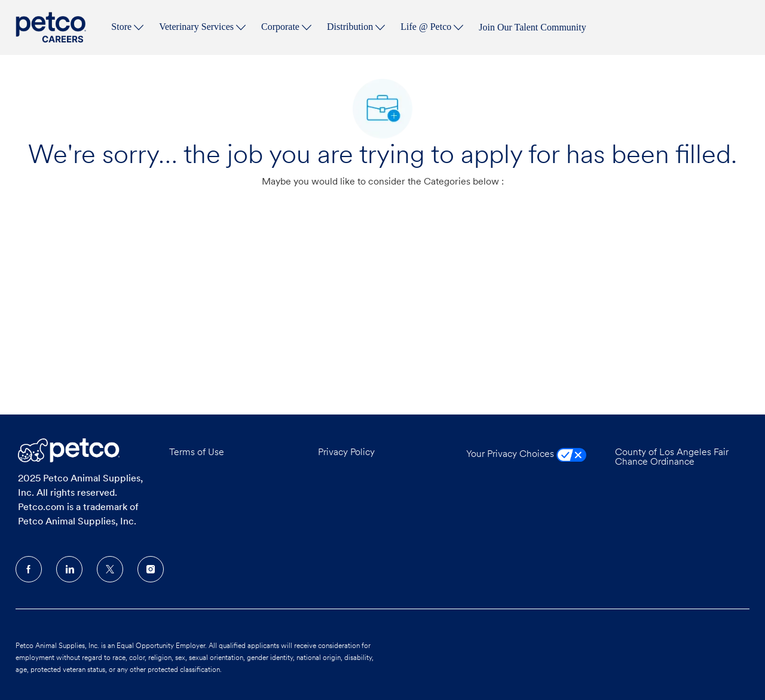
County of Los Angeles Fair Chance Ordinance (672, 458)
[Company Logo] (53, 27)
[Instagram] (151, 569)
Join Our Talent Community (532, 27)
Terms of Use (197, 453)
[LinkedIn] (69, 569)
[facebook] (29, 569)
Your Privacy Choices (526, 455)
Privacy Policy (346, 453)
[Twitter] (110, 569)
